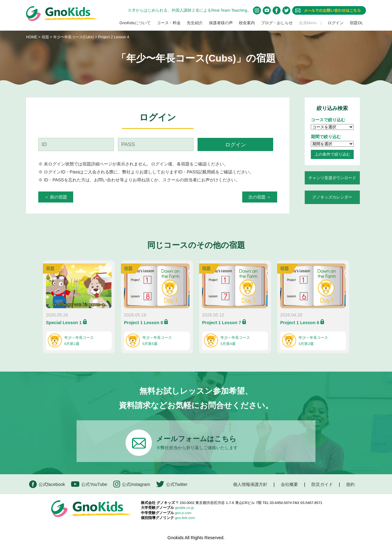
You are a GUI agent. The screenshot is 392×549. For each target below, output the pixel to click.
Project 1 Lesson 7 (222, 323)
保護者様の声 (221, 23)
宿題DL (356, 23)
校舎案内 (247, 23)
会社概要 (289, 484)
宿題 (45, 37)
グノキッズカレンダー (332, 197)
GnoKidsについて (135, 23)
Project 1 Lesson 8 (143, 323)
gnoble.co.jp (184, 508)
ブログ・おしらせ (277, 23)
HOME (32, 37)
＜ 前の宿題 (56, 197)
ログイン (336, 23)
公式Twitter (172, 484)
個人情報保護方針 (250, 484)
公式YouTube (89, 484)
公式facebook (47, 484)
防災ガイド (322, 484)
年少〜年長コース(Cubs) (74, 37)
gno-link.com (185, 518)
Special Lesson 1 (64, 323)
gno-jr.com (183, 513)
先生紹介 (195, 23)
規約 (350, 484)
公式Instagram (132, 484)
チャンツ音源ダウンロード (332, 178)
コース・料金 (169, 23)
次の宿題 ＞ (260, 197)
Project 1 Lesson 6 (300, 323)
